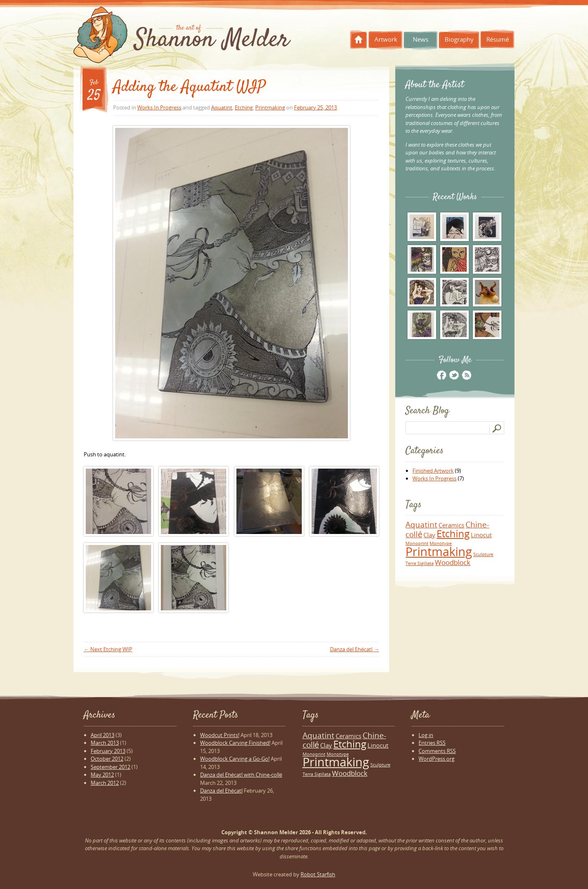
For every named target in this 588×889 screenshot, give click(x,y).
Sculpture (483, 554)
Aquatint (222, 107)
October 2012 (107, 759)
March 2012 (105, 783)
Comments (437, 751)
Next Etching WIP (108, 649)
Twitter (454, 375)
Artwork (386, 39)
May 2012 (102, 775)
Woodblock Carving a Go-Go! (235, 759)
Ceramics (451, 525)
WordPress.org (437, 759)
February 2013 (108, 751)
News (421, 39)
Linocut (481, 535)
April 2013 (102, 735)
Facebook (442, 375)
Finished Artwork (433, 471)
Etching (244, 107)
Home (359, 40)
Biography (459, 39)
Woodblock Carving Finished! (235, 743)
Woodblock (453, 562)
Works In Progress (159, 107)
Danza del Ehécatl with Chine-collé (241, 775)
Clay (429, 535)
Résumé (498, 39)
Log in (426, 735)
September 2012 (110, 767)
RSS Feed (466, 375)
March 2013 (105, 743)
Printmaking (270, 107)
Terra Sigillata (420, 563)
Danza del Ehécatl (354, 649)
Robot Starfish (318, 874)
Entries (432, 743)
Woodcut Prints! (220, 735)
